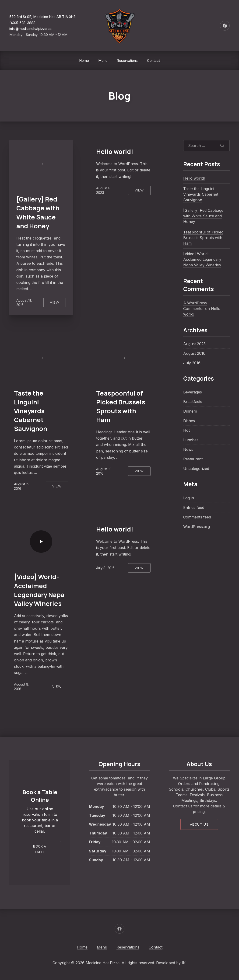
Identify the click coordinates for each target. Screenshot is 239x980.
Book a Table (40, 849)
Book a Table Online (40, 796)
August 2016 (194, 353)
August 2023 (194, 344)
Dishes (189, 421)
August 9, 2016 (22, 687)
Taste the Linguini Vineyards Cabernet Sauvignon (31, 411)
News (188, 449)
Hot (186, 430)
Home (84, 61)
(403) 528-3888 (22, 23)
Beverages (193, 392)
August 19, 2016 (22, 486)
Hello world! (115, 151)
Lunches (191, 440)
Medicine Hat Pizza (103, 963)
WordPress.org (197, 527)
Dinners (190, 411)
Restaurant (193, 459)
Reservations (127, 61)
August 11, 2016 (24, 302)
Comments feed (197, 517)
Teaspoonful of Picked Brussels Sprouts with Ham (121, 406)
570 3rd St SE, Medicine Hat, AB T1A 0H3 (42, 17)
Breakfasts (193, 402)
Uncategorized (196, 469)
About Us (199, 824)
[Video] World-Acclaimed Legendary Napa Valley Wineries (39, 590)
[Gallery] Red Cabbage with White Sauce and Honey (38, 212)
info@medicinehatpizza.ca (30, 29)
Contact (153, 61)
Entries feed (194, 507)
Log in (189, 498)
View (55, 302)
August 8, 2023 (104, 190)
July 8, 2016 (105, 568)
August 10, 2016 (104, 471)
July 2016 (192, 363)
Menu (103, 61)
